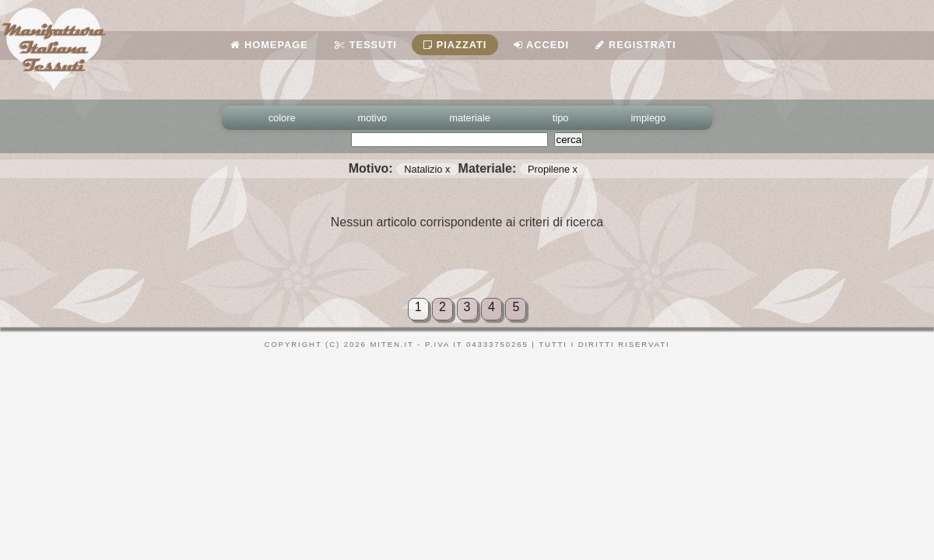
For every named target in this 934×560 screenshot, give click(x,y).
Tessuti (366, 45)
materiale (470, 118)
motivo (373, 118)
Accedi (541, 45)
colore (282, 118)
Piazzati (455, 45)
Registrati (636, 45)
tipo (561, 118)
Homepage (269, 45)
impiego (649, 118)
